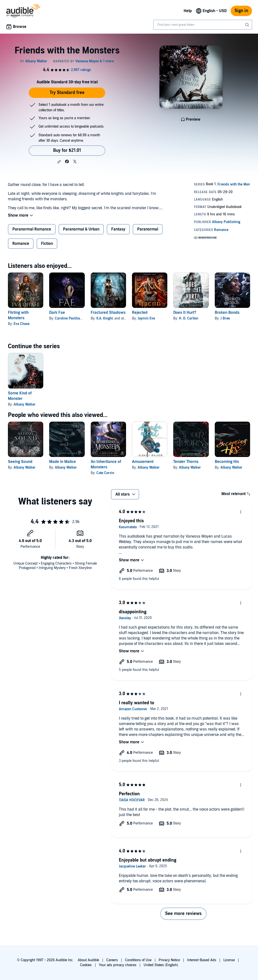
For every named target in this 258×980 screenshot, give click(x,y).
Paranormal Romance (32, 229)
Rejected (140, 313)
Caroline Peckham (69, 318)
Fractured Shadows (108, 313)
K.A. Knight (105, 318)
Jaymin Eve (146, 318)
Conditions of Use (138, 960)
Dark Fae (57, 313)
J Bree (225, 318)
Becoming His (227, 462)
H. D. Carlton (189, 318)
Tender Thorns (186, 462)
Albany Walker (25, 404)
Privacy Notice (169, 960)
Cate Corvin (105, 473)
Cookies (86, 965)
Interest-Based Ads (202, 960)
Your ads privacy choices (118, 965)
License (229, 960)
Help (188, 11)
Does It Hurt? (185, 313)
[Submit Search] (248, 25)
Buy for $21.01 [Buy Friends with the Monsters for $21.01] (67, 150)
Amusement (143, 462)
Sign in (241, 11)
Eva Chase (21, 324)
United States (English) (161, 965)
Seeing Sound (20, 462)
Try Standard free (67, 93)
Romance (21, 244)
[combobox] (203, 25)
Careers (112, 960)
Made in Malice (63, 462)
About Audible (88, 960)
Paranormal (148, 229)
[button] (59, 162)
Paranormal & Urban (81, 229)
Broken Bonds (227, 313)
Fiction (47, 244)
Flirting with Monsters (18, 315)
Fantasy (118, 229)
